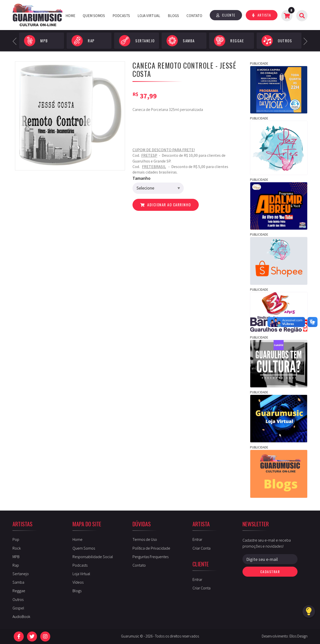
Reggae (19, 591)
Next (304, 41)
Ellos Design (298, 636)
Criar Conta (201, 548)
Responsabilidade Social (93, 557)
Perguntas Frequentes (150, 557)
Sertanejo (21, 574)
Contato (194, 16)
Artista (262, 15)
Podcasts (121, 16)
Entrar (197, 539)
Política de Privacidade (151, 548)
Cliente (226, 15)
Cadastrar (270, 572)
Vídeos (78, 582)
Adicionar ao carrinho (166, 205)
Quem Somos (94, 16)
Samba (18, 582)
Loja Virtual (149, 16)
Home (70, 16)
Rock (17, 548)
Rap (16, 565)
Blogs (173, 16)
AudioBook (21, 616)
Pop (16, 539)
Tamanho (141, 178)
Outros (18, 599)
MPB (16, 557)
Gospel (18, 608)
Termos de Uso (145, 539)
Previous (16, 41)
